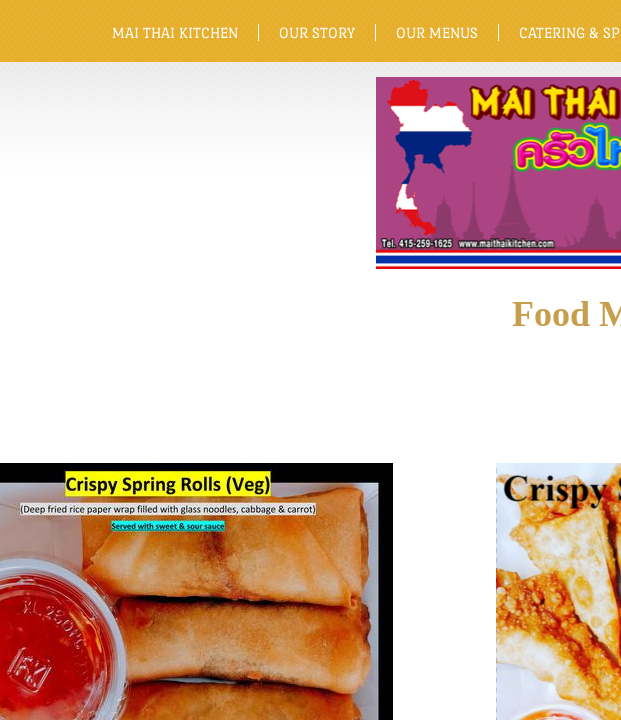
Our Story (317, 32)
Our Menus (437, 32)
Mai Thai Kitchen (175, 32)
